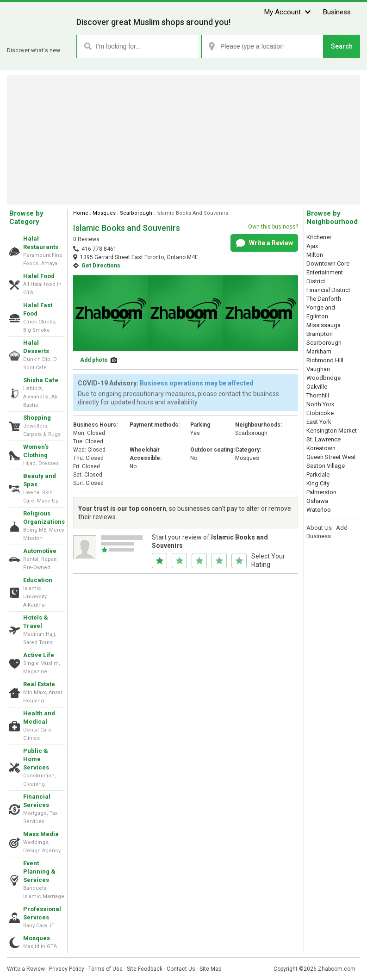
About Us (319, 528)
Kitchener (319, 237)
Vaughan (318, 369)
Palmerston (321, 492)
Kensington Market (332, 431)
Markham (319, 351)
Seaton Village (326, 466)
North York (320, 404)
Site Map (210, 969)
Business (337, 12)
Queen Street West (331, 457)
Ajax (312, 246)
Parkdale (318, 474)
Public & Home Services (36, 759)
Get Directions (101, 266)
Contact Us (181, 969)
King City (318, 483)
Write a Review (264, 243)
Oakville (317, 387)
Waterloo (319, 510)
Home (81, 213)
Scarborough (136, 213)
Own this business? (273, 227)
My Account (283, 12)
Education (38, 580)
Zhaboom (38, 39)
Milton (315, 255)
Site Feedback (145, 969)
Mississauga (323, 325)
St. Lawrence (323, 439)
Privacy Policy (67, 969)
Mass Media (41, 834)
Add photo (94, 360)
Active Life (39, 655)
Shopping (37, 418)
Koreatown (321, 448)
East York (319, 422)
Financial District (328, 290)
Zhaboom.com (337, 969)
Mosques (37, 938)
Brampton (320, 334)
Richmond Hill (325, 360)
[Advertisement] (184, 140)
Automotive (40, 551)
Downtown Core (328, 264)
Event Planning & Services (39, 871)
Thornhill (318, 395)
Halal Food (39, 276)
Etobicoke (320, 413)
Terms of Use (106, 969)
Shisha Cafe (41, 380)
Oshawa (317, 501)
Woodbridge (323, 378)
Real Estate (39, 684)
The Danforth (324, 299)
